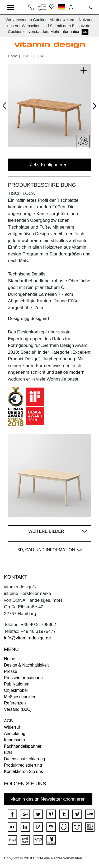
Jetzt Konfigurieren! (49, 165)
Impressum (14, 740)
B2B (8, 753)
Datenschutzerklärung (25, 759)
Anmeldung (15, 734)
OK (85, 32)
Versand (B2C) (18, 709)
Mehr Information (65, 31)
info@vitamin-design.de (27, 638)
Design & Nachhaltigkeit (26, 665)
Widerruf (12, 727)
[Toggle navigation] (11, 7)
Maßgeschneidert (20, 697)
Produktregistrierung (23, 765)
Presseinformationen (23, 678)
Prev (6, 105)
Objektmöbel (16, 690)
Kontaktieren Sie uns (23, 771)
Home (13, 56)
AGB (8, 721)
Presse (11, 671)
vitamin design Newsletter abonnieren (48, 799)
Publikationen (17, 684)
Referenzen (15, 703)
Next (94, 107)
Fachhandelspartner (23, 746)
